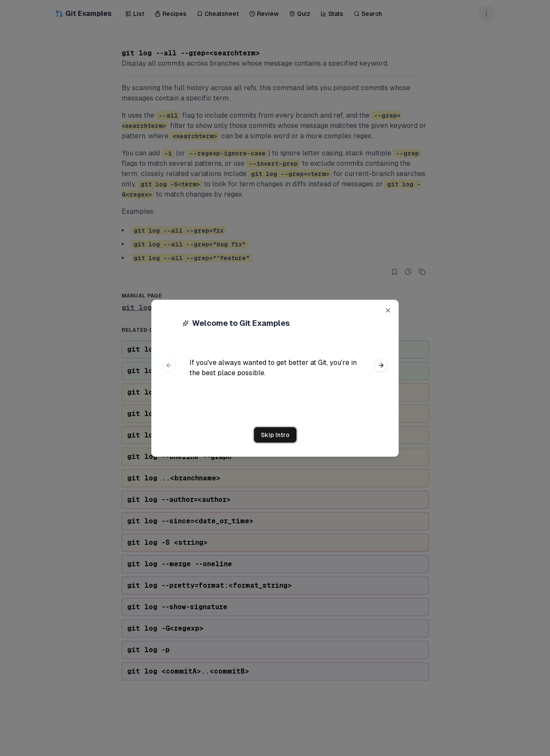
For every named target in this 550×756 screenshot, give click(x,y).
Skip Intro (275, 435)
